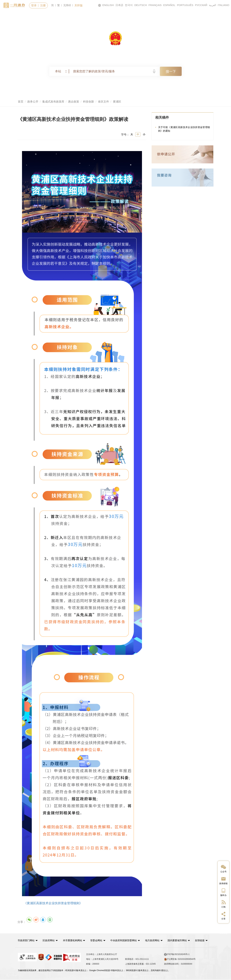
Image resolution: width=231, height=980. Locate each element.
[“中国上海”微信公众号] (223, 868)
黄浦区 (117, 102)
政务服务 (62, 16)
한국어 (129, 5)
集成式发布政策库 (53, 102)
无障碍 (67, 5)
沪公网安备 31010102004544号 (180, 959)
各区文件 (103, 102)
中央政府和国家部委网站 (126, 940)
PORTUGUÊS (185, 5)
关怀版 (79, 5)
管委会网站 (98, 940)
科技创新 (89, 102)
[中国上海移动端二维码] (223, 892)
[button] (28, 940)
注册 (43, 5)
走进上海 (195, 16)
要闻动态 (95, 16)
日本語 (119, 5)
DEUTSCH (141, 5)
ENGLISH (106, 5)
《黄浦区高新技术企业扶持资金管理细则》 (53, 903)
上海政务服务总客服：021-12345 (140, 964)
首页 (31, 16)
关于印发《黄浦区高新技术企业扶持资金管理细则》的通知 (184, 129)
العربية (213, 5)
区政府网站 (49, 940)
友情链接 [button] (205, 940)
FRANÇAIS (155, 5)
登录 (34, 5)
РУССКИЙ (201, 5)
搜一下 (171, 72)
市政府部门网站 (26, 940)
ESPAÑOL (169, 5)
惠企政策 (74, 102)
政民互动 (162, 16)
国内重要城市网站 (180, 940)
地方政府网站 (155, 940)
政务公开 (129, 16)
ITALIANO (224, 5)
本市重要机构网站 (74, 940)
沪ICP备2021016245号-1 (177, 954)
